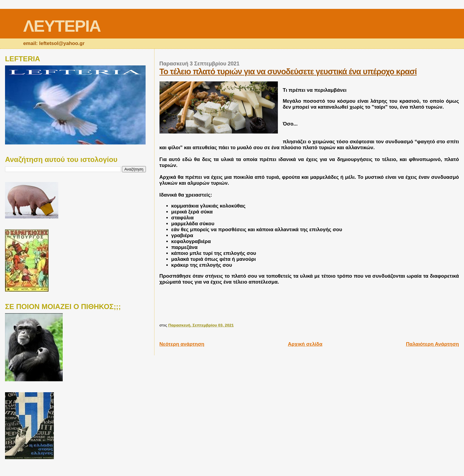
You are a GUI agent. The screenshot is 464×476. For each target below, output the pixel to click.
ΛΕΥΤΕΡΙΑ (62, 26)
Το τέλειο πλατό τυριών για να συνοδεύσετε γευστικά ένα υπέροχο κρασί (288, 71)
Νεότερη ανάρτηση (182, 344)
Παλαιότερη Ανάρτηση (432, 344)
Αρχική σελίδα (305, 344)
